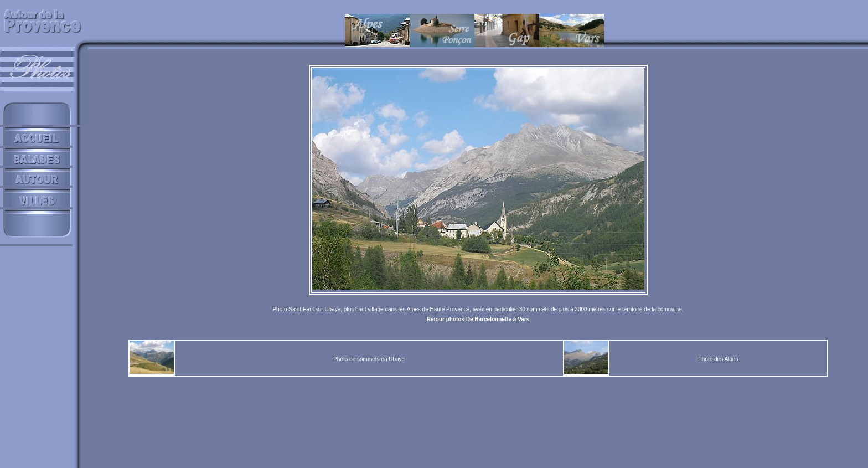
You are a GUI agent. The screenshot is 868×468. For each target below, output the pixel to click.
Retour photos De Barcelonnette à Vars (478, 319)
